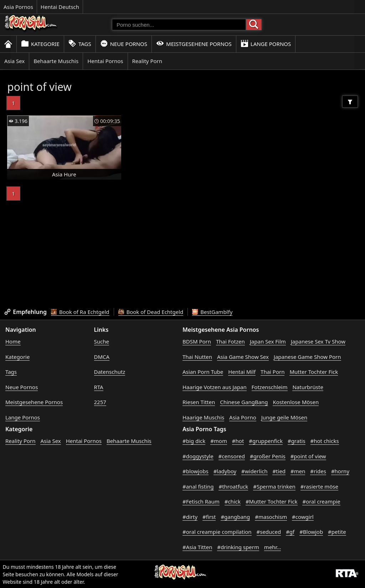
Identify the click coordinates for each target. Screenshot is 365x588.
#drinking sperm (238, 547)
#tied (279, 471)
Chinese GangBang (244, 402)
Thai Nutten (197, 357)
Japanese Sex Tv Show (318, 341)
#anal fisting (198, 486)
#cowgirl (303, 517)
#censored (232, 456)
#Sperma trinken (274, 486)
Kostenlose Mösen (296, 402)
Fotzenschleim (270, 387)
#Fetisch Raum (201, 501)
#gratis (297, 441)
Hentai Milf (242, 372)
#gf (290, 532)
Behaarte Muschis (56, 61)
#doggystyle (198, 456)
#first (209, 517)
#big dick (194, 441)
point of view (39, 87)
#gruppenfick (266, 441)
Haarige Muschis (203, 417)
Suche (102, 341)
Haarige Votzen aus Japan (215, 387)
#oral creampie (321, 501)
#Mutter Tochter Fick (272, 501)
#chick (233, 501)
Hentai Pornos (105, 61)
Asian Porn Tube (203, 372)
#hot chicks (325, 441)
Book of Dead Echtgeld (151, 312)
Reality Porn (147, 61)
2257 (100, 402)
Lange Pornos (266, 44)
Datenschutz (110, 372)
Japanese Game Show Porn (307, 357)
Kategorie (40, 44)
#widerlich (254, 471)
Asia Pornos (18, 7)
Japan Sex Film (268, 341)
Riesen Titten (199, 402)
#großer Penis (268, 456)
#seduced (269, 532)
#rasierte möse (319, 486)
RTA (99, 387)
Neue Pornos (124, 44)
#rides (318, 471)
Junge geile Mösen (284, 417)
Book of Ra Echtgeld (80, 312)
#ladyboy (225, 471)
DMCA (102, 357)
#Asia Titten (197, 547)
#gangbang (235, 517)
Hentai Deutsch (60, 7)
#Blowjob (311, 532)
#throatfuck (233, 486)
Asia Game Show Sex (243, 357)
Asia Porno (243, 417)
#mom (219, 441)
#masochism (271, 517)
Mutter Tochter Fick (314, 372)
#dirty (190, 517)
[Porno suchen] (179, 25)
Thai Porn (273, 372)
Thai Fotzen (230, 341)
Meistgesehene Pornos (194, 44)
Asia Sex (14, 61)
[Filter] (350, 102)
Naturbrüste (308, 387)
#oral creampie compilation (217, 532)
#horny (340, 471)
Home (13, 341)
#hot (238, 441)
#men (298, 471)
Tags (80, 44)
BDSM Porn (197, 341)
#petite (337, 532)
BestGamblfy (212, 312)
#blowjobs (196, 471)
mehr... (273, 547)
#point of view (308, 456)
